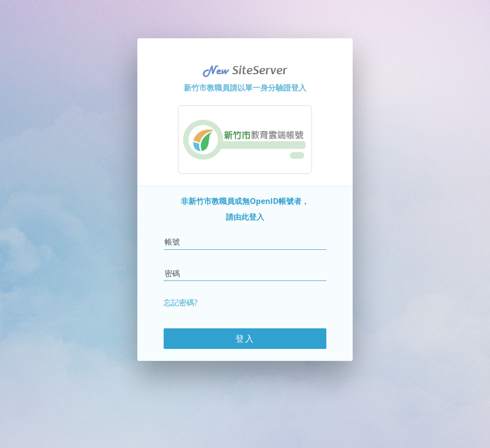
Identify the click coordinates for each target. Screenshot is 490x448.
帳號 (172, 242)
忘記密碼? (181, 302)
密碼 (172, 273)
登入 (245, 338)
